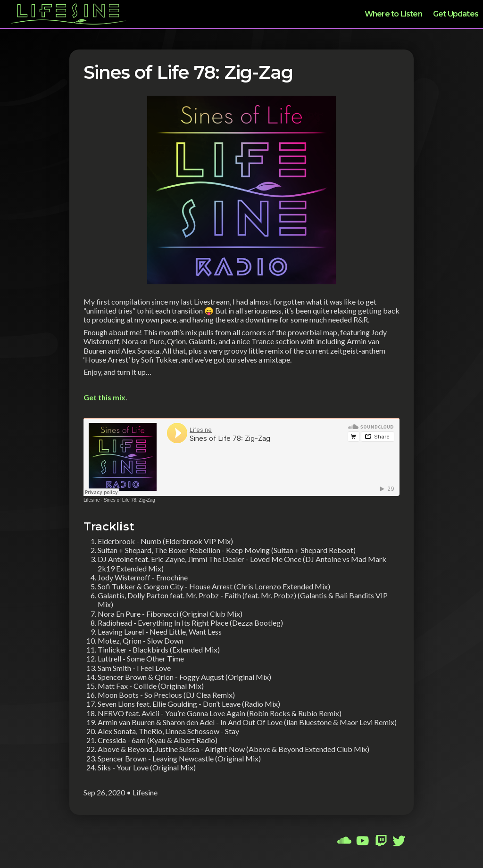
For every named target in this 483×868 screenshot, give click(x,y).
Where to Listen (393, 14)
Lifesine (92, 500)
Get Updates (456, 14)
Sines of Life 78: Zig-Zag (129, 500)
